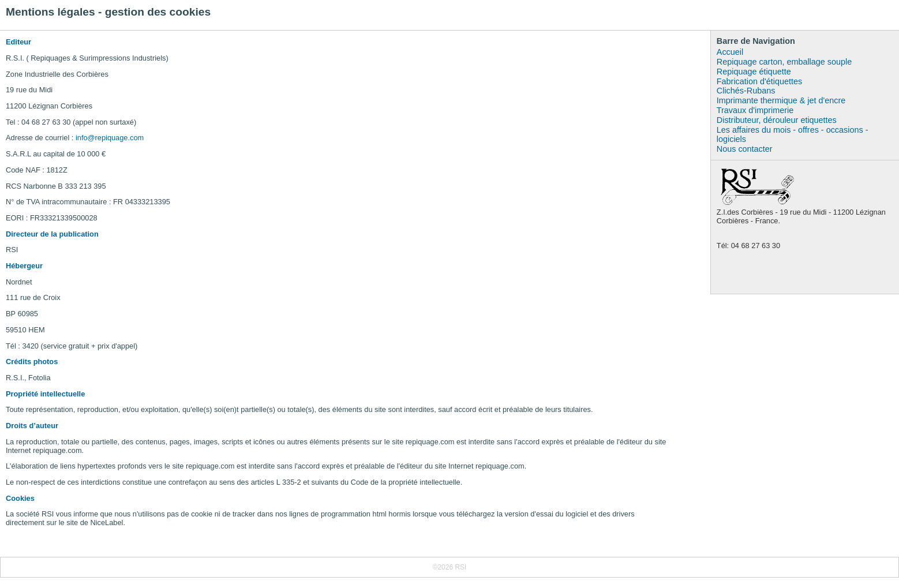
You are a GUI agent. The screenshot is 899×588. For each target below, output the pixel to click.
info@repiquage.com (110, 138)
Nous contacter (745, 149)
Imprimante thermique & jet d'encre (781, 100)
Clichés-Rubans (746, 91)
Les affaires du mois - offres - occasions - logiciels (793, 135)
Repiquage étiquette (754, 72)
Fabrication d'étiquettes (759, 81)
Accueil (730, 52)
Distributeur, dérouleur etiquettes (777, 120)
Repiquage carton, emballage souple (784, 62)
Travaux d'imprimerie (755, 110)
